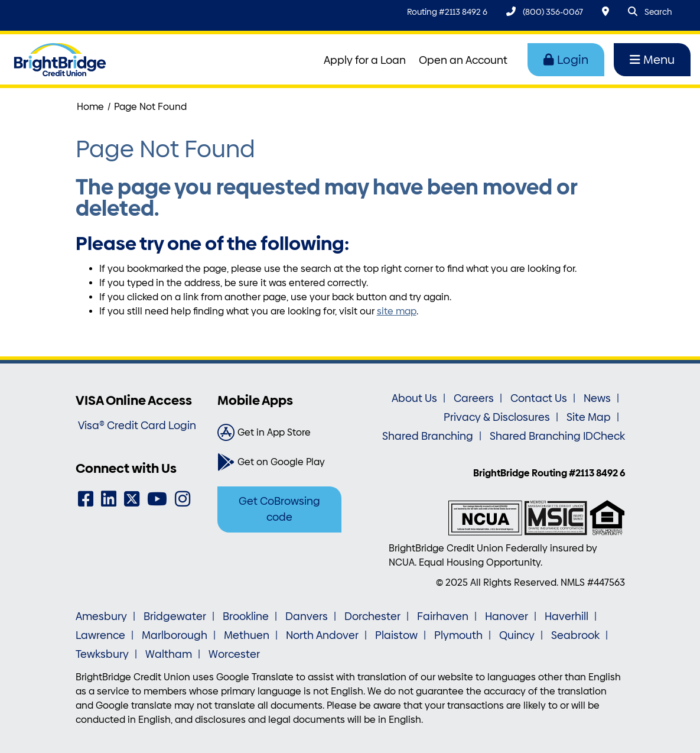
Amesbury (101, 616)
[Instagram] (183, 499)
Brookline (246, 616)
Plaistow (396, 635)
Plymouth (458, 635)
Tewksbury (102, 654)
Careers (474, 398)
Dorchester (372, 616)
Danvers (307, 616)
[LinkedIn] (109, 499)
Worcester (234, 654)
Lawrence (100, 635)
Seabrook (575, 635)
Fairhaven (443, 616)
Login (566, 60)
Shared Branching (428, 436)
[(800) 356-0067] (545, 12)
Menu (652, 60)
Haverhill (566, 616)
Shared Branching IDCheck (557, 436)
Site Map (589, 417)
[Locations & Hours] (605, 12)
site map (397, 311)
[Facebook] (86, 499)
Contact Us (539, 398)
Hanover (507, 616)
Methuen (247, 635)
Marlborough (175, 635)
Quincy (517, 635)
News (597, 398)
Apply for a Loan (365, 60)
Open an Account (463, 60)
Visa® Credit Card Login (137, 426)
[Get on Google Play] (279, 462)
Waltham (169, 654)
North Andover (322, 635)
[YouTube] (157, 499)
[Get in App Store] (279, 433)
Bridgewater (175, 616)
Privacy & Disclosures (497, 417)
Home (90, 107)
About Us (414, 398)
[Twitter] (132, 499)
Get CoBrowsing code (279, 509)
